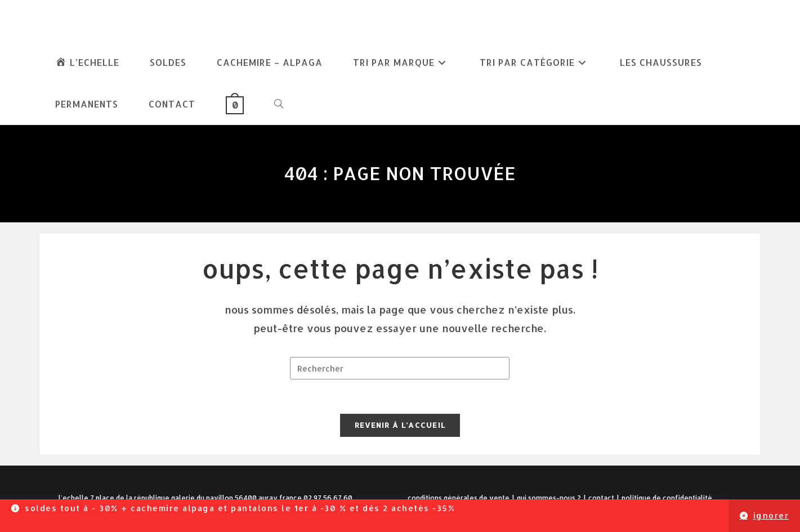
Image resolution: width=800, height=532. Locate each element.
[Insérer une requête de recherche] (400, 368)
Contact (601, 498)
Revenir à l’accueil (400, 425)
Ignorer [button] (771, 515)
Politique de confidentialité (667, 498)
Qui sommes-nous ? (549, 498)
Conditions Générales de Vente (459, 498)
